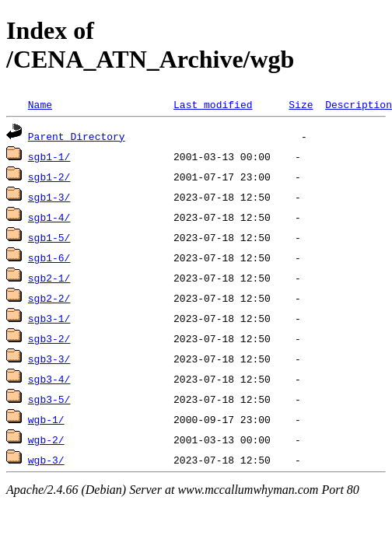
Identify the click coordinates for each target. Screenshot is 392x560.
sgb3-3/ (49, 359)
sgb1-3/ (49, 197)
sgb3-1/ (49, 318)
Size (301, 104)
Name (40, 104)
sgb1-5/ (49, 237)
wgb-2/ (46, 439)
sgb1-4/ (49, 217)
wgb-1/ (46, 419)
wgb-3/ (46, 460)
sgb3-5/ (49, 399)
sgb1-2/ (49, 177)
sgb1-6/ (49, 257)
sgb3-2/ (49, 338)
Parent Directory (77, 136)
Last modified (213, 104)
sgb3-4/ (49, 379)
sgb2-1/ (49, 278)
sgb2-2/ (49, 298)
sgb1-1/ (49, 156)
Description (359, 104)
